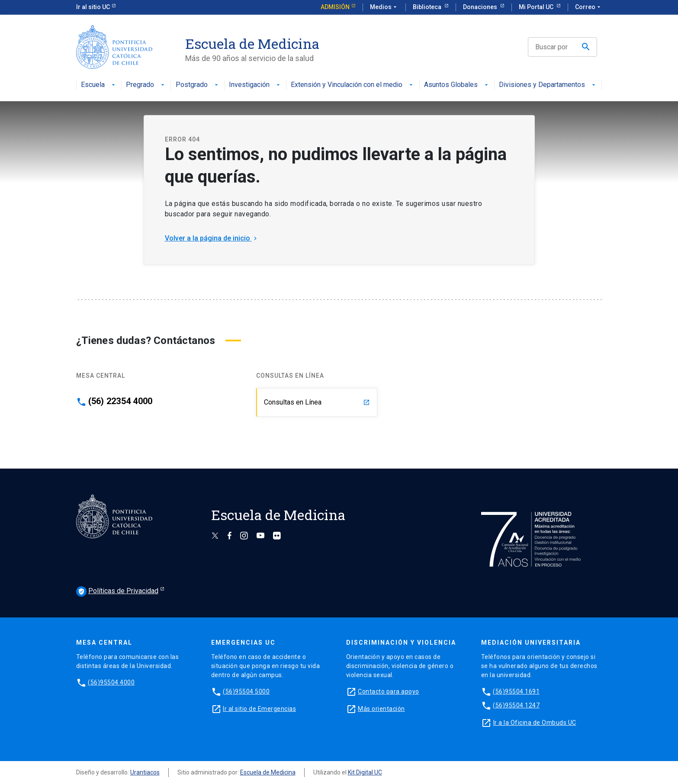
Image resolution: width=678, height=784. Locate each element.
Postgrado (198, 85)
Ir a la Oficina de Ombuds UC (535, 723)
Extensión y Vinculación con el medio (353, 85)
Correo (589, 7)
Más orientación (381, 709)
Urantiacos (145, 772)
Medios (384, 7)
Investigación (255, 85)
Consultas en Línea (317, 402)
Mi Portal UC (537, 7)
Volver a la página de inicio (212, 238)
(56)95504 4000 (111, 682)
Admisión (335, 7)
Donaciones (481, 7)
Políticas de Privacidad (117, 591)
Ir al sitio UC (93, 7)
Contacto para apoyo (389, 691)
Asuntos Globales (457, 85)
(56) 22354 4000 (120, 401)
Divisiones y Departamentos (548, 85)
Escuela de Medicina (268, 772)
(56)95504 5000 (246, 691)
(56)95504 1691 (516, 691)
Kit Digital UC (365, 772)
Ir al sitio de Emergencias (259, 709)
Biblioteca (428, 7)
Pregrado (146, 85)
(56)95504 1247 (516, 705)
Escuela (99, 85)
